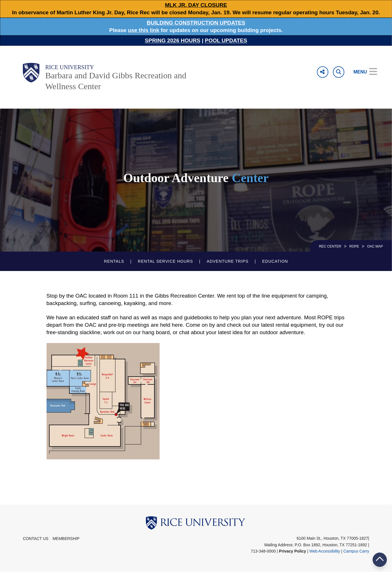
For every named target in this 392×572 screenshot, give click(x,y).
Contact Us (36, 539)
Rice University (70, 67)
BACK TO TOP (380, 560)
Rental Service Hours (165, 261)
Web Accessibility (325, 551)
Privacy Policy (293, 551)
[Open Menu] (361, 72)
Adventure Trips (228, 261)
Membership (66, 539)
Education (275, 261)
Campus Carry (356, 551)
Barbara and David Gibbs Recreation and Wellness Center (116, 81)
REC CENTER (330, 246)
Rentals (114, 261)
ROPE (354, 246)
